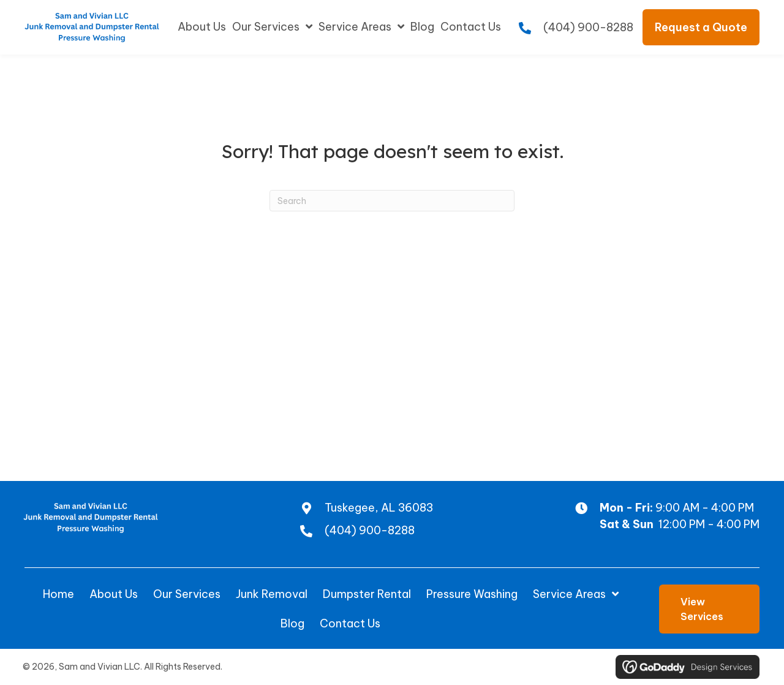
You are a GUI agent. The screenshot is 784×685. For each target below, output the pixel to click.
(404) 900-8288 (588, 27)
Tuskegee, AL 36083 (379, 508)
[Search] (392, 201)
